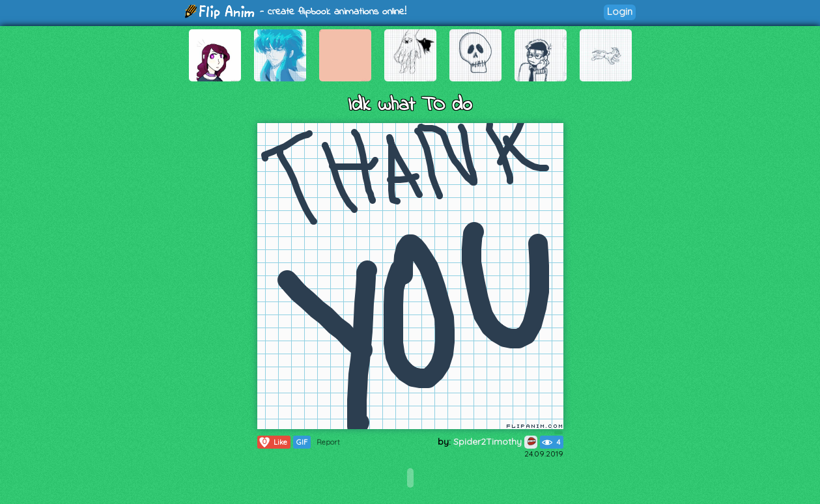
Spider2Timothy (495, 441)
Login (620, 11)
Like (273, 442)
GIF (302, 442)
